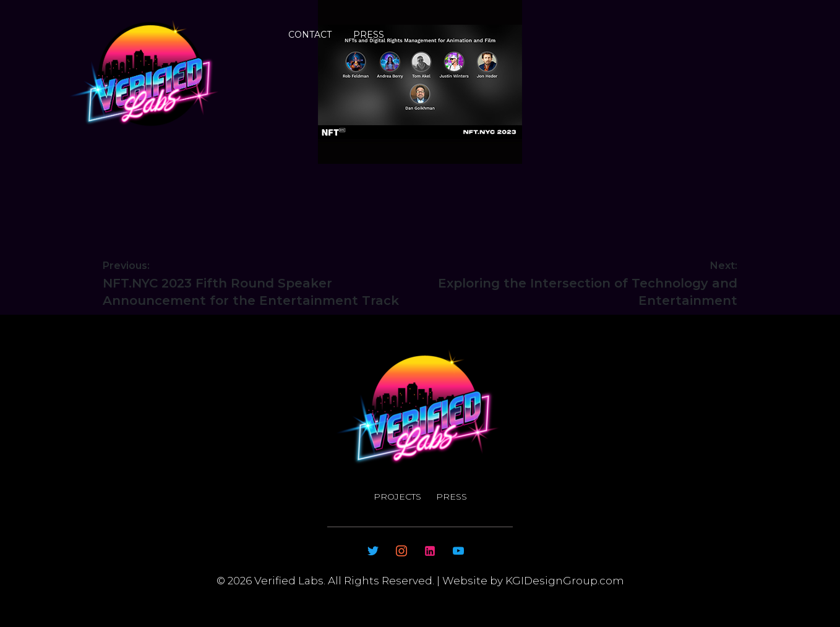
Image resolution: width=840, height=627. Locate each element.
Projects (397, 497)
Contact (310, 35)
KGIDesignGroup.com (564, 581)
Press (369, 35)
